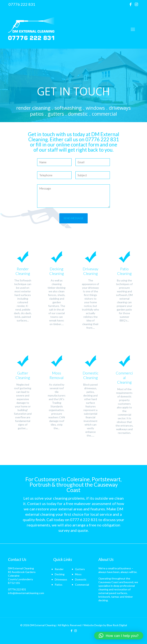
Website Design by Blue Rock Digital (105, 625)
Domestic (81, 579)
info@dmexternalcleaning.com (26, 593)
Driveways (61, 579)
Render (59, 569)
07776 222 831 (17, 589)
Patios (59, 585)
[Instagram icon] (136, 4)
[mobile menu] (133, 29)
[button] (119, 636)
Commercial (82, 585)
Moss (78, 574)
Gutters (80, 569)
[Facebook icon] (131, 4)
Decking (60, 574)
